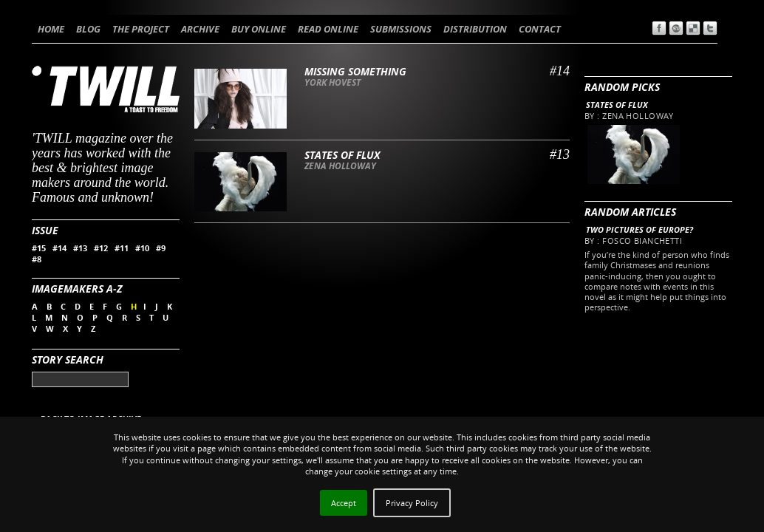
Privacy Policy (412, 503)
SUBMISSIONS (401, 29)
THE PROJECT (141, 29)
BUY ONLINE (259, 29)
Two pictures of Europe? (639, 229)
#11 (122, 248)
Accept (344, 503)
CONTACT (540, 29)
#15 (39, 248)
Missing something (355, 71)
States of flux (617, 105)
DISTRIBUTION (475, 29)
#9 (161, 248)
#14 (59, 248)
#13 (80, 248)
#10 (142, 248)
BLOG (88, 29)
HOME (51, 29)
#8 (37, 259)
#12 (101, 248)
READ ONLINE (328, 29)
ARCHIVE (200, 29)
